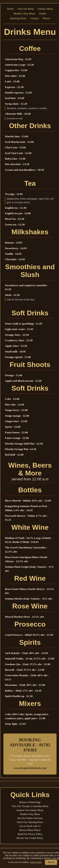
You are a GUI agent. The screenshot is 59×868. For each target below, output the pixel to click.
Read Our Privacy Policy (30, 834)
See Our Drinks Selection (30, 818)
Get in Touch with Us (30, 826)
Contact (35, 18)
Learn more (36, 862)
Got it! (51, 862)
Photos (46, 18)
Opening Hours (18, 18)
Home (10, 9)
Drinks (43, 13)
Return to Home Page (30, 802)
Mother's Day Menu (24, 13)
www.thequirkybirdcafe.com (30, 768)
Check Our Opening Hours (30, 822)
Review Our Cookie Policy (30, 838)
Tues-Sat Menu (26, 9)
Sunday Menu (45, 9)
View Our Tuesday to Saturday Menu (30, 806)
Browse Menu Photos (30, 830)
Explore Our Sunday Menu (30, 810)
